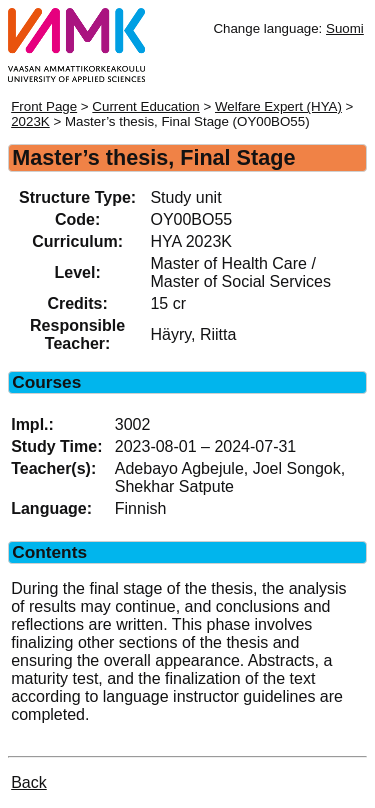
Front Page (44, 106)
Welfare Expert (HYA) (278, 106)
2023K (30, 121)
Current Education (145, 106)
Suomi (345, 28)
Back (29, 782)
